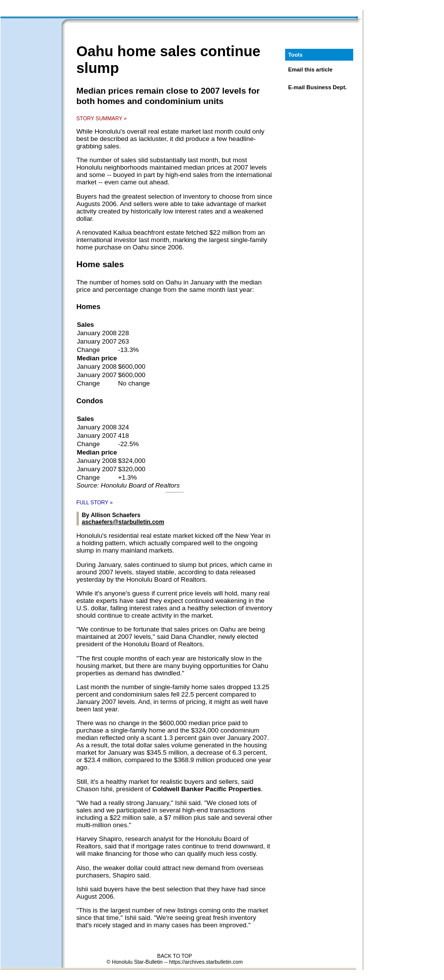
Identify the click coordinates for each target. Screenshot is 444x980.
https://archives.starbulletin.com (206, 962)
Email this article (310, 70)
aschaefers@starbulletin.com (123, 522)
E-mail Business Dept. (317, 87)
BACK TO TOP (175, 956)
